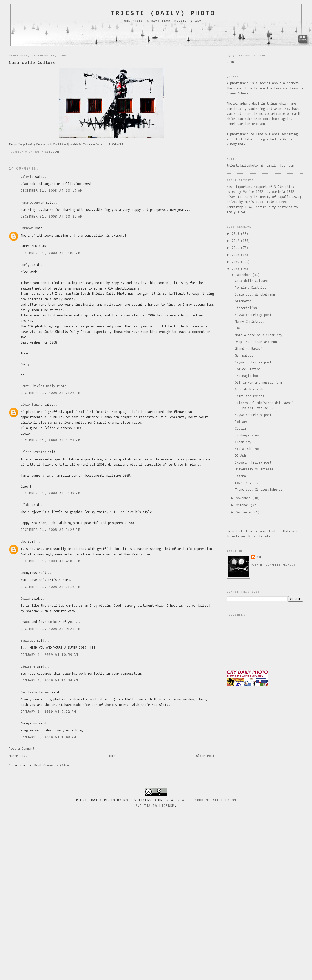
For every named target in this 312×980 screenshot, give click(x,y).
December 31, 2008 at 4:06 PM (50, 561)
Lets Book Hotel (240, 531)
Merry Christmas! (249, 322)
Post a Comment (22, 749)
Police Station (248, 369)
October (243, 505)
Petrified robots (249, 396)
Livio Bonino (32, 405)
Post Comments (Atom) (53, 765)
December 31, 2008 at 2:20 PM (50, 393)
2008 (236, 269)
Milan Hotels (259, 536)
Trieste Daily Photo (95, 800)
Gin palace (244, 356)
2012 (236, 241)
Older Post (205, 756)
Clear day (243, 442)
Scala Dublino (247, 449)
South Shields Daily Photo (43, 386)
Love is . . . (247, 483)
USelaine (28, 667)
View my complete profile (273, 565)
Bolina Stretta (33, 452)
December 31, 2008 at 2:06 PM (50, 253)
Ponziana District (250, 288)
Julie (25, 599)
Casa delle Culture (32, 63)
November (244, 498)
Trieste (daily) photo (163, 14)
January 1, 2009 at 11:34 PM (49, 680)
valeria (27, 177)
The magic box (247, 376)
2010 (236, 255)
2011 (236, 248)
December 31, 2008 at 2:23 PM (50, 440)
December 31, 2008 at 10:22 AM (52, 217)
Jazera (240, 476)
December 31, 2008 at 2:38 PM (50, 493)
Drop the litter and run (256, 342)
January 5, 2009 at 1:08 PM (48, 738)
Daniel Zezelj (61, 144)
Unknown (27, 228)
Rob (127, 800)
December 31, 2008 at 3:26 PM (50, 530)
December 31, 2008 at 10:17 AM (52, 191)
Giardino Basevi (249, 349)
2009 (236, 262)
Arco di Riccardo (249, 390)
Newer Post (18, 756)
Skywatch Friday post (253, 315)
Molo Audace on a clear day (259, 335)
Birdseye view (247, 435)
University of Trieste (254, 469)
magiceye (28, 641)
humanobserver (32, 203)
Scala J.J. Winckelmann (255, 295)
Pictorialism (246, 308)
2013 (236, 234)
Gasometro (243, 301)
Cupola (240, 429)
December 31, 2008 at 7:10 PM (50, 587)
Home (111, 756)
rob (259, 557)
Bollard (241, 422)
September (245, 512)
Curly (25, 265)
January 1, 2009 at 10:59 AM (49, 655)
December (244, 275)
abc (23, 542)
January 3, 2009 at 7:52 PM (48, 712)
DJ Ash (240, 456)
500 (238, 329)
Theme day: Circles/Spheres (259, 490)
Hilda (25, 505)
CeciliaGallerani (35, 692)
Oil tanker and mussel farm (259, 383)
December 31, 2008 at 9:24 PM (50, 629)
